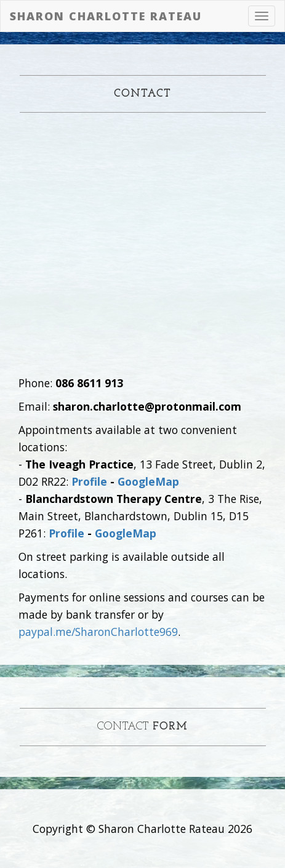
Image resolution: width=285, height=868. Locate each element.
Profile (89, 481)
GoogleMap (148, 481)
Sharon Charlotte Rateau (106, 16)
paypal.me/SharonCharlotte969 (98, 632)
